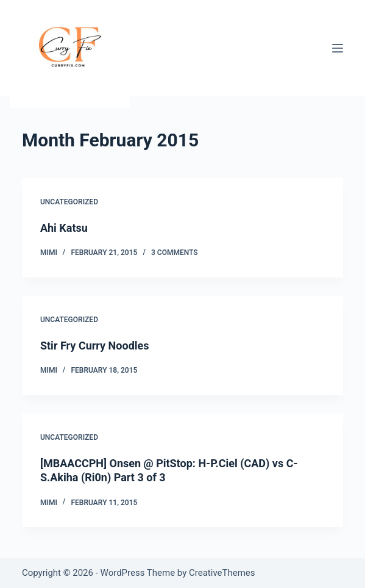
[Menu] (338, 48)
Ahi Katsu (64, 228)
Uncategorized (69, 202)
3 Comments (175, 253)
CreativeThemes (222, 573)
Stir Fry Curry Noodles (95, 346)
